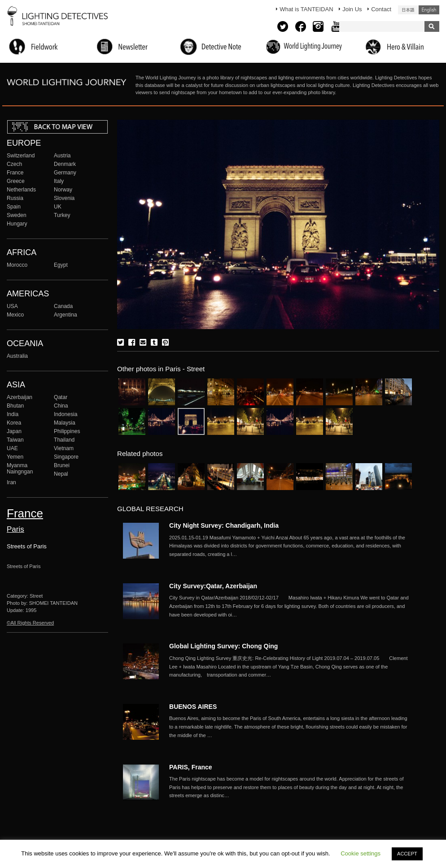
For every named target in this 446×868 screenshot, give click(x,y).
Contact (381, 9)
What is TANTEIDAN (306, 9)
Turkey (62, 215)
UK (58, 207)
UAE (12, 448)
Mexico (15, 315)
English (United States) (429, 10)
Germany (65, 173)
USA (12, 306)
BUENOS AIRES (193, 707)
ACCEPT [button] (407, 854)
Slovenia (64, 198)
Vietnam (64, 448)
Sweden (17, 215)
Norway (63, 190)
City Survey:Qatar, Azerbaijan (213, 586)
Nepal (61, 474)
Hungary (17, 224)
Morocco (17, 265)
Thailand (64, 440)
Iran (11, 482)
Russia (15, 198)
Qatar (61, 397)
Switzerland (21, 156)
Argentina (66, 315)
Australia (17, 356)
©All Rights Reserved (30, 623)
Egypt (61, 265)
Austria (62, 156)
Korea (14, 423)
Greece (16, 181)
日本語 (408, 10)
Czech (14, 164)
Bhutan (15, 406)
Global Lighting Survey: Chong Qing (223, 646)
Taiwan (15, 440)
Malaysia (65, 423)
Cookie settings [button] (361, 853)
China (61, 406)
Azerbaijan (20, 397)
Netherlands (21, 190)
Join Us (352, 9)
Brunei (62, 465)
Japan (14, 431)
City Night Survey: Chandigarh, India (224, 525)
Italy (59, 181)
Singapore (66, 457)
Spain (14, 207)
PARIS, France (191, 767)
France (15, 173)
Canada (63, 306)
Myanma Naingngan (20, 469)
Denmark (65, 164)
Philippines (67, 431)
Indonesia (66, 414)
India (13, 414)
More (290, 546)
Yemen (15, 457)
